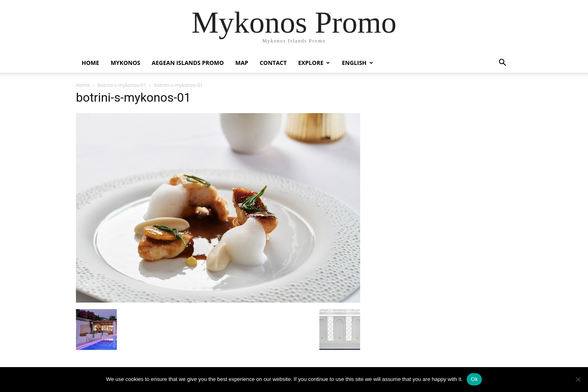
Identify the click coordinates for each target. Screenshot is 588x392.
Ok (474, 379)
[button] (502, 63)
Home (90, 63)
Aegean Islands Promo (188, 63)
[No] (578, 379)
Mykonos (126, 63)
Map (242, 63)
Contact (273, 63)
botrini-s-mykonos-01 (122, 85)
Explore (314, 63)
